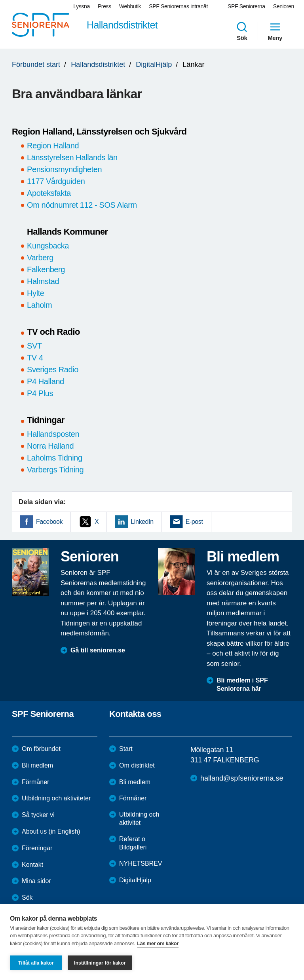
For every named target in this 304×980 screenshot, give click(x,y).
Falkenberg (46, 269)
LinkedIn (142, 522)
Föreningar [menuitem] (37, 848)
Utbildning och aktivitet (139, 819)
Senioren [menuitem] (284, 6)
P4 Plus (40, 393)
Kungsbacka (48, 246)
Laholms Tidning (55, 458)
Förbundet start (36, 64)
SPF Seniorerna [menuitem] (246, 6)
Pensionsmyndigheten (64, 169)
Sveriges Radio (53, 370)
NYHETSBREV (141, 863)
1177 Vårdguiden (56, 181)
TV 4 (36, 358)
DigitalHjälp (154, 64)
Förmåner (35, 782)
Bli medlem (37, 765)
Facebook (49, 522)
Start (126, 749)
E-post (194, 522)
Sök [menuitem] (242, 31)
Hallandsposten (53, 434)
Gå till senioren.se (98, 650)
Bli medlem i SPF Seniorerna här (242, 684)
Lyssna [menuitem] (82, 6)
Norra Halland (50, 446)
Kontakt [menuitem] (32, 865)
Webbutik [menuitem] (130, 6)
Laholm (39, 305)
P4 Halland (46, 381)
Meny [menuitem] (275, 31)
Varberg (40, 258)
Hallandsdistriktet (98, 64)
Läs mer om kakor (158, 943)
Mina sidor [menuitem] (36, 881)
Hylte (36, 293)
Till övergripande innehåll (0, 0)
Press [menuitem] (104, 6)
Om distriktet (137, 765)
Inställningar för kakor (100, 963)
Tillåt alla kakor (36, 963)
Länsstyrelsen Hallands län (72, 157)
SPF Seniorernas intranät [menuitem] (178, 6)
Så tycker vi (38, 815)
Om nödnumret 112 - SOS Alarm (82, 205)
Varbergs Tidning (55, 470)
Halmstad (43, 281)
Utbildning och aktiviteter (56, 798)
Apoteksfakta (49, 193)
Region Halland (53, 146)
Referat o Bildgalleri (133, 843)
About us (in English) (51, 831)
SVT (34, 346)
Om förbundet (41, 749)
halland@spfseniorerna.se (242, 778)
